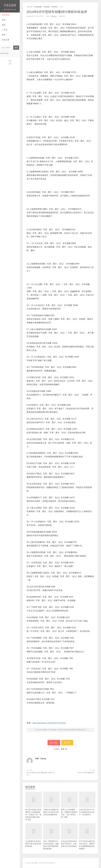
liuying (43, 759)
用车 (4, 35)
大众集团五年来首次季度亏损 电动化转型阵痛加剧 (34, 839)
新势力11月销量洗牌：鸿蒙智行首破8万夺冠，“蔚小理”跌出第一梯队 (69, 809)
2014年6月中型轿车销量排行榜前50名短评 (57, 12)
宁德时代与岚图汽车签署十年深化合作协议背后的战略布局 (52, 807)
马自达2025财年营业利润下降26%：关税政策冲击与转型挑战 (69, 839)
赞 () (54, 743)
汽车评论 (55, 7)
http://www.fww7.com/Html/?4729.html (49, 723)
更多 (63, 749)
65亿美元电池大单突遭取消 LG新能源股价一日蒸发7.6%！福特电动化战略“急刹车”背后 (34, 810)
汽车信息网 (10, 6)
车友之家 (6, 40)
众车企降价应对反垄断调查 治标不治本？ (41, 774)
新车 (4, 25)
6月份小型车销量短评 (86, 773)
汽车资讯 (6, 15)
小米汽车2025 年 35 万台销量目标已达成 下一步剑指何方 (87, 807)
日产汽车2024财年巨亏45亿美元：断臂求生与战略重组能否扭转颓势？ (87, 840)
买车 (4, 20)
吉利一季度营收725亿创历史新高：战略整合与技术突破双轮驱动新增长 (52, 840)
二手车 (5, 30)
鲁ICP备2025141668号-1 (47, 863)
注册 (10, 64)
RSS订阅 (4, 53)
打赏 (67, 743)
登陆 (10, 61)
